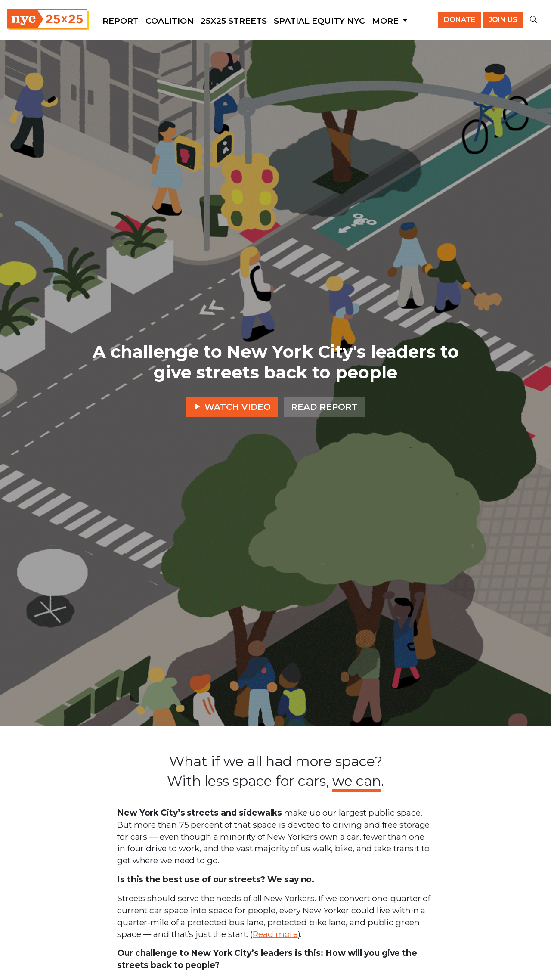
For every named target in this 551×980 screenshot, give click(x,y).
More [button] (386, 21)
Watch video (232, 407)
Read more (275, 934)
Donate (460, 20)
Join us (503, 20)
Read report (324, 407)
